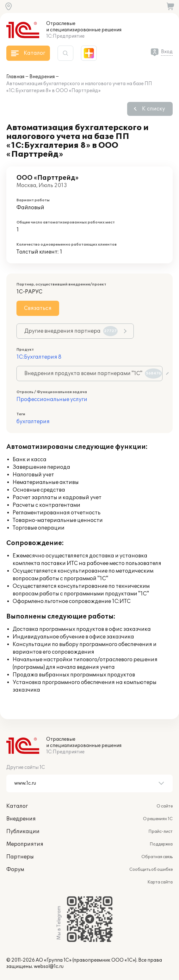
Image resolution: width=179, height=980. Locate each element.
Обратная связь (157, 857)
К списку (154, 109)
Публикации (23, 832)
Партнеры (20, 857)
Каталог (17, 806)
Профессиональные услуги (52, 399)
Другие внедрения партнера (71, 331)
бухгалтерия (33, 422)
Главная (15, 77)
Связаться (38, 308)
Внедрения (42, 77)
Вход (167, 52)
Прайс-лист (160, 832)
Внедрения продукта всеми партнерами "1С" (93, 374)
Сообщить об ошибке (151, 870)
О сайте (165, 806)
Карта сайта (160, 882)
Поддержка (161, 844)
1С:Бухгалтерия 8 (39, 357)
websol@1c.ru (49, 967)
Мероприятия (25, 844)
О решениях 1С (158, 819)
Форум (15, 870)
